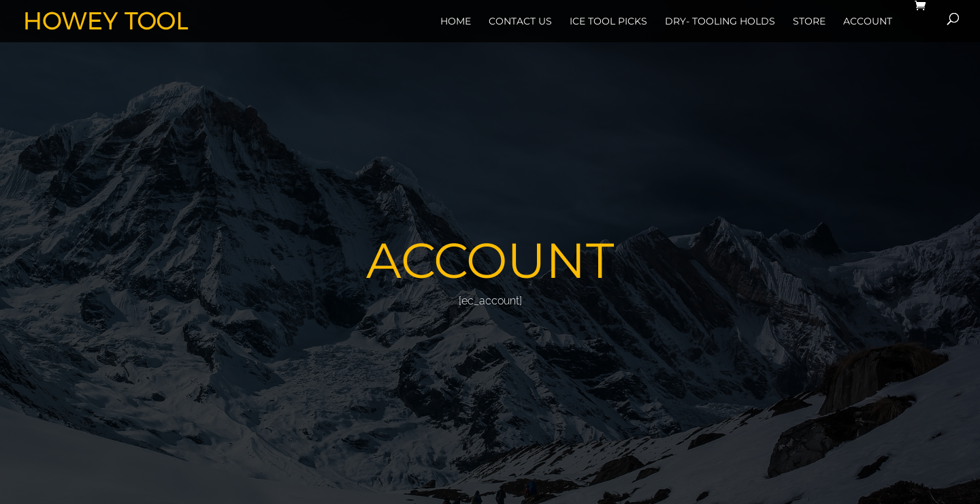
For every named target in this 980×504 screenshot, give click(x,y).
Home (456, 21)
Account (868, 21)
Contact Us (520, 21)
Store (809, 21)
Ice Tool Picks (608, 21)
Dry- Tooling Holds (720, 21)
